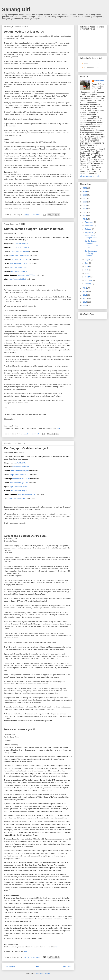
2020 (85, 202)
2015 (85, 219)
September (89, 232)
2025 (85, 188)
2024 (85, 191)
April (87, 273)
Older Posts (67, 967)
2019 (85, 205)
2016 (85, 216)
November (89, 226)
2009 (85, 305)
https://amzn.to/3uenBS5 (20, 255)
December (89, 222)
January (88, 284)
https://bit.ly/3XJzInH (21, 244)
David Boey (99, 81)
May (87, 270)
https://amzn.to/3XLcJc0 (21, 259)
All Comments (88, 68)
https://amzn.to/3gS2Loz (19, 263)
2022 (85, 198)
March (88, 277)
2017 (85, 212)
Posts (85, 64)
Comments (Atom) (43, 973)
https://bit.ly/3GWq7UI (19, 271)
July (87, 263)
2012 (85, 295)
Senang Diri (16, 9)
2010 (85, 302)
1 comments (36, 215)
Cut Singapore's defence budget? (26, 448)
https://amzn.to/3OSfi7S (18, 267)
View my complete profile (90, 176)
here (59, 428)
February (89, 280)
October (88, 229)
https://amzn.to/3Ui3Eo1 (17, 279)
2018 (85, 209)
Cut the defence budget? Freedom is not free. (34, 229)
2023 (85, 195)
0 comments (35, 434)
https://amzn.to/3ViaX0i (21, 248)
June (87, 266)
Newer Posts (10, 967)
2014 (85, 288)
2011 (85, 298)
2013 (85, 292)
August (88, 259)
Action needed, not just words (24, 32)
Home (39, 967)
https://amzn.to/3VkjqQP (20, 251)
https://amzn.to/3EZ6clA (26, 275)
